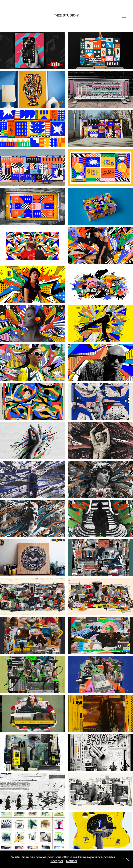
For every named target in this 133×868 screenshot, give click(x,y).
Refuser (72, 861)
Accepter (57, 861)
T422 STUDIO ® (67, 15)
